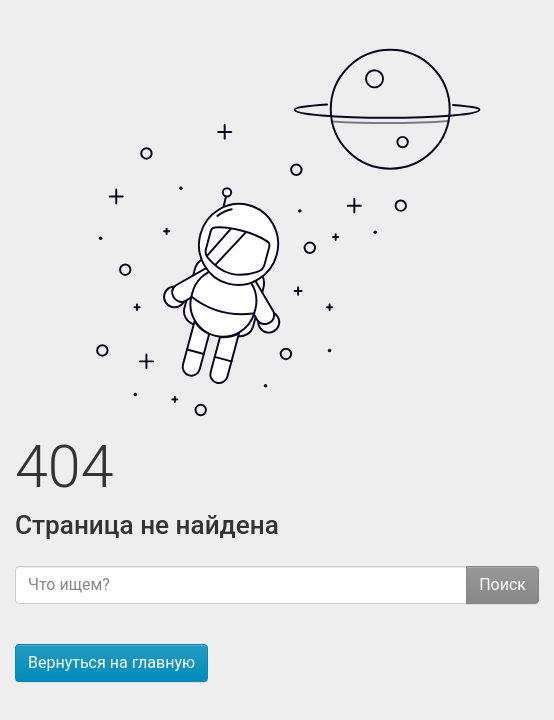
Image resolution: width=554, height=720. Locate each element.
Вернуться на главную (111, 662)
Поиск (502, 584)
